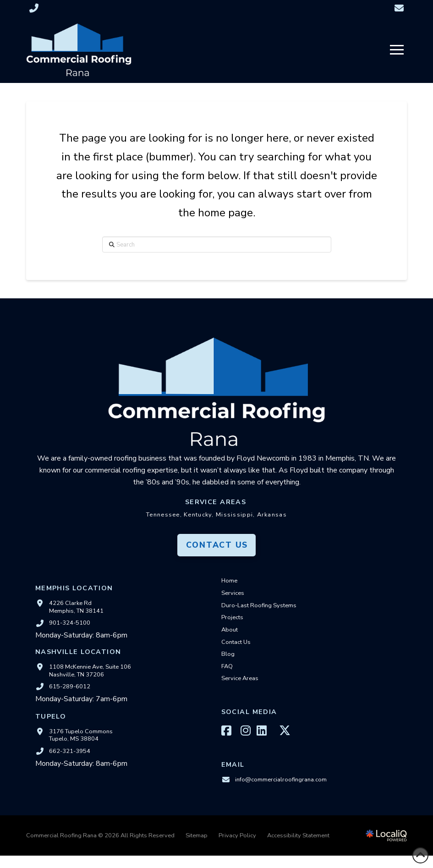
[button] (397, 50)
